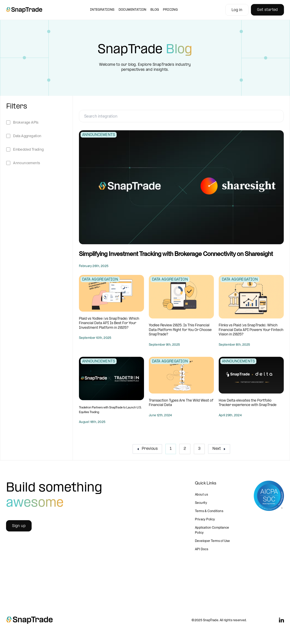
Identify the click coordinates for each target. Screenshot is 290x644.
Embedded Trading (28, 149)
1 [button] (171, 449)
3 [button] (199, 449)
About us (201, 494)
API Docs (202, 549)
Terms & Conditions (209, 511)
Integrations (102, 10)
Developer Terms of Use (212, 541)
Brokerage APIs (26, 122)
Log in (237, 10)
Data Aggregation (27, 136)
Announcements (27, 163)
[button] (147, 449)
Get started (267, 10)
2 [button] (185, 449)
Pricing (170, 10)
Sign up (19, 526)
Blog (155, 10)
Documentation (133, 10)
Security (201, 503)
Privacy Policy (205, 519)
